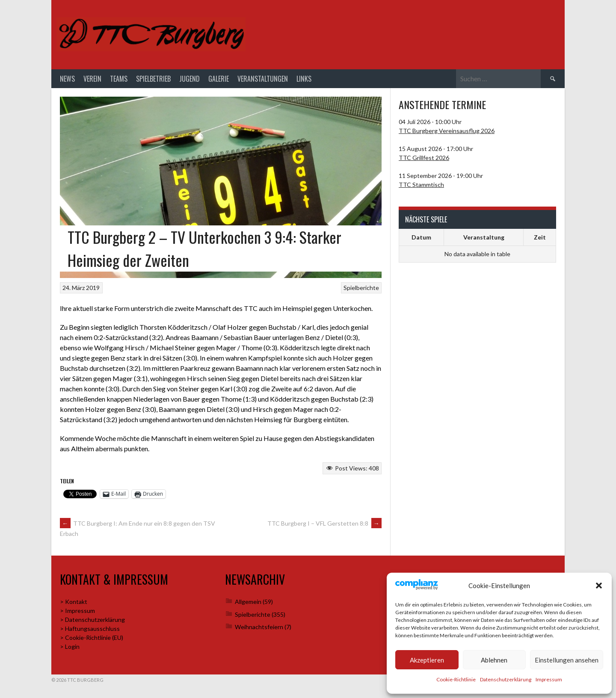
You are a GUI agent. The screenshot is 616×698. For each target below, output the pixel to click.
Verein (92, 79)
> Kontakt (74, 602)
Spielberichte (361, 288)
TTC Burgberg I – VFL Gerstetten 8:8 (324, 523)
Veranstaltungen (263, 79)
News (67, 79)
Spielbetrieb (153, 79)
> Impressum (77, 611)
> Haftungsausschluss (90, 628)
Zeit (540, 237)
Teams (119, 79)
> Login (70, 646)
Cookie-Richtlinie (456, 679)
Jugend (190, 79)
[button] (599, 586)
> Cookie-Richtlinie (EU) (92, 637)
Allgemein (248, 602)
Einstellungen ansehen (567, 660)
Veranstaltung (484, 237)
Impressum (549, 679)
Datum (421, 237)
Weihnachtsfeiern (259, 627)
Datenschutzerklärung (506, 679)
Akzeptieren (427, 660)
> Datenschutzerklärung (92, 620)
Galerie (219, 79)
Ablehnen (494, 660)
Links (304, 79)
